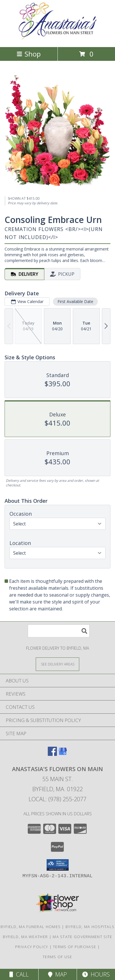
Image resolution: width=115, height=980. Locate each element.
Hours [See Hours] (96, 974)
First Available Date (75, 301)
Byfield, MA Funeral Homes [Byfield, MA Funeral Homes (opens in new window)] (31, 927)
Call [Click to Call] (19, 974)
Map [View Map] (57, 974)
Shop (29, 54)
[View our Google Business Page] (63, 754)
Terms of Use (57, 957)
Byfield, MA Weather (25, 937)
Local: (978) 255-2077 (57, 799)
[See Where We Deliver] (57, 664)
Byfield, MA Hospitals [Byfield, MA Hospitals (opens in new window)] (90, 927)
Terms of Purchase (75, 947)
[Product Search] (59, 631)
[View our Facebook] (52, 754)
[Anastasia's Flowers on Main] (57, 39)
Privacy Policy (32, 947)
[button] (58, 865)
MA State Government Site (82, 937)
